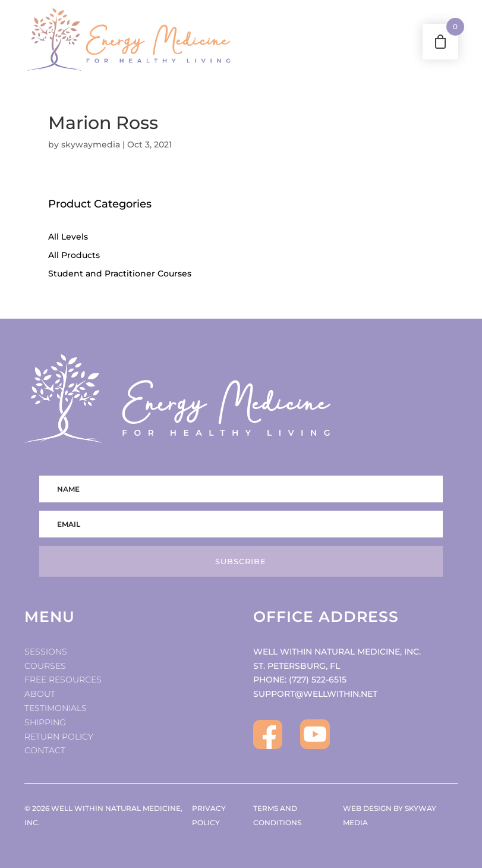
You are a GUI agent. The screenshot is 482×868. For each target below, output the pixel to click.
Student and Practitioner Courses (120, 273)
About (40, 694)
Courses (45, 666)
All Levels (68, 237)
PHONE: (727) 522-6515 (300, 680)
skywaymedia (91, 144)
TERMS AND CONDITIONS (277, 815)
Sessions (46, 652)
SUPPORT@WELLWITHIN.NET (315, 694)
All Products (74, 255)
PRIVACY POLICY (209, 815)
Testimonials (56, 708)
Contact (45, 750)
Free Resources (63, 680)
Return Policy (59, 737)
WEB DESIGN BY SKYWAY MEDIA (390, 815)
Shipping (45, 722)
